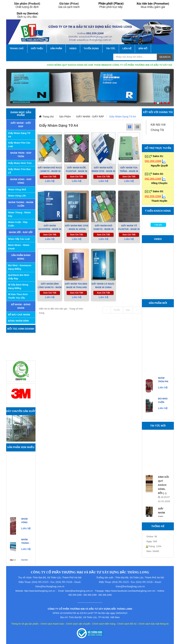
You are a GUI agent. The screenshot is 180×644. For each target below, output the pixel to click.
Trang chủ (48, 117)
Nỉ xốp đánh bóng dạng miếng (18, 286)
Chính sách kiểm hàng (104, 624)
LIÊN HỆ (127, 48)
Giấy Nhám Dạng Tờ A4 (19, 135)
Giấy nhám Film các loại (19, 144)
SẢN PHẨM (56, 48)
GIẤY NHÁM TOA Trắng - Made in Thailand (129, 171)
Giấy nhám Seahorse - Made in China (50, 229)
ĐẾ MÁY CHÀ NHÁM (19, 315)
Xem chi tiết (50, 177)
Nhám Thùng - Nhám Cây (19, 214)
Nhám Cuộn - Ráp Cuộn (18, 224)
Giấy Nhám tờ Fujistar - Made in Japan (129, 229)
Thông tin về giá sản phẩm (25, 624)
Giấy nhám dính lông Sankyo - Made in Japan (50, 287)
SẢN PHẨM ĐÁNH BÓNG (21, 257)
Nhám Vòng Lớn (17, 196)
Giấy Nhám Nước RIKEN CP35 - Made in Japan (103, 171)
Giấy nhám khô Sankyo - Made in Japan (103, 229)
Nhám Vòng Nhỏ (17, 190)
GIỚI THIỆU (37, 48)
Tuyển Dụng (91, 48)
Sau (128, 310)
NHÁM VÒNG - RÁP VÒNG (21, 181)
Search (165, 57)
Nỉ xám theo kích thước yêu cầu (18, 296)
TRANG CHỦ (17, 48)
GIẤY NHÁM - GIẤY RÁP (21, 125)
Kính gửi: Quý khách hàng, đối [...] (164, 490)
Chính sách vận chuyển (78, 624)
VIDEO (73, 48)
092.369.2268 (153, 179)
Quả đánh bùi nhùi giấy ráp (19, 277)
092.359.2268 (153, 161)
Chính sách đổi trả (127, 624)
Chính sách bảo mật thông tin (154, 624)
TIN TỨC (111, 48)
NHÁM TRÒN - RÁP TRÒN (21, 155)
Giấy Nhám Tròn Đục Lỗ (20, 171)
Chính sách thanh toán (52, 624)
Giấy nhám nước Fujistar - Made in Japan (77, 171)
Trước (117, 310)
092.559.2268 (153, 196)
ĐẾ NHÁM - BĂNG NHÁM (21, 306)
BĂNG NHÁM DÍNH (18, 321)
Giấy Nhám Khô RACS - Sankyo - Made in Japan (50, 171)
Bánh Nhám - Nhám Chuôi (19, 247)
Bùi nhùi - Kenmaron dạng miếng (20, 267)
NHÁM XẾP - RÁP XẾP (21, 232)
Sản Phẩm (65, 117)
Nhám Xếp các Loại (19, 239)
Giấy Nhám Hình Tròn (20, 163)
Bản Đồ (143, 48)
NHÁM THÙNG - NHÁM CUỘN (21, 204)
